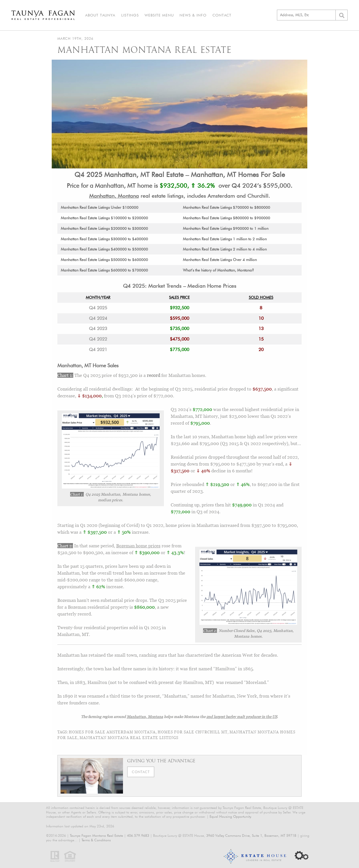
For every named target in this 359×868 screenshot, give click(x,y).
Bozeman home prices (138, 546)
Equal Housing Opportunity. (231, 816)
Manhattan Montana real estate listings (129, 738)
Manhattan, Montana (114, 196)
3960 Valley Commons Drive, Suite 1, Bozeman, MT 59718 (251, 836)
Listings (130, 15)
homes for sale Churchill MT (193, 732)
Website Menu (159, 15)
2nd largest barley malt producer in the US (242, 717)
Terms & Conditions (96, 840)
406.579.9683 (138, 836)
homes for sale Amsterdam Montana (112, 732)
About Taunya (100, 15)
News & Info (193, 15)
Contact (221, 15)
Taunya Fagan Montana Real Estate (96, 836)
